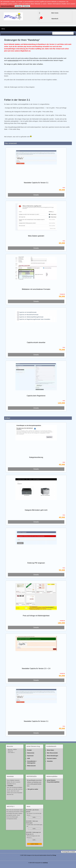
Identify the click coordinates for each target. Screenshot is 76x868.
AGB (28, 758)
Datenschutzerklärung (7, 6)
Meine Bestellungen (52, 756)
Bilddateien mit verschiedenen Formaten (36, 289)
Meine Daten (50, 750)
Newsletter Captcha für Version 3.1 (36, 183)
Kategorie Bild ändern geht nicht (36, 510)
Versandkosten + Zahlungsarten (32, 762)
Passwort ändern (52, 758)
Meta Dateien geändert (36, 236)
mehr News (34, 844)
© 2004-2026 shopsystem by (38, 863)
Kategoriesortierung (36, 457)
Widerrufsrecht (31, 766)
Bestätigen (19, 6)
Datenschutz (31, 753)
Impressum (30, 756)
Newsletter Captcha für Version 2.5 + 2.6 (36, 668)
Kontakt (29, 750)
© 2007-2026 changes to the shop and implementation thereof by (38, 855)
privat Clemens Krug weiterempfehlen (53, 781)
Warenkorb (55, 19)
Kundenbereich (51, 746)
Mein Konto (55, 13)
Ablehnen (27, 6)
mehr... (34, 817)
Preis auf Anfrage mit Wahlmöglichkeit (36, 616)
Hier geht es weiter (33, 789)
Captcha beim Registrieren (36, 396)
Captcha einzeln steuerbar (36, 342)
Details (36, 195)
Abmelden (50, 761)
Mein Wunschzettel (52, 753)
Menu (3, 29)
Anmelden (10, 786)
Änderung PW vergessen (36, 563)
